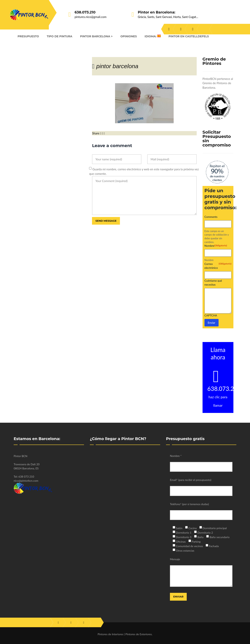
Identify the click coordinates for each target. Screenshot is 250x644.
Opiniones (129, 36)
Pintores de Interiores (111, 634)
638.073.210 (85, 12)
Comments (211, 217)
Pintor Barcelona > (96, 36)
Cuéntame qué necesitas (213, 283)
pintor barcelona (117, 66)
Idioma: (153, 36)
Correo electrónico (218, 266)
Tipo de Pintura (59, 36)
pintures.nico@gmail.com (91, 17)
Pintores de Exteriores (139, 634)
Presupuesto (28, 36)
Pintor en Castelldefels (189, 36)
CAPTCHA (211, 315)
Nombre (209, 260)
